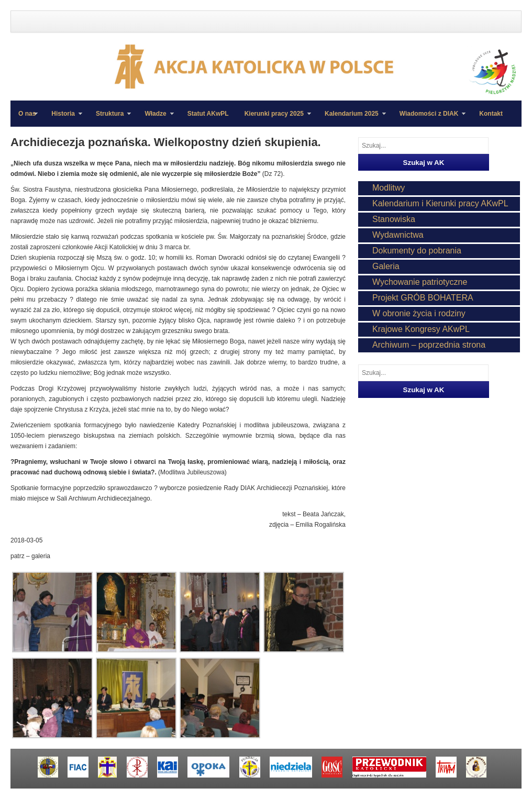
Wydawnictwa (398, 235)
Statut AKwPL (208, 114)
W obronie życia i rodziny (419, 313)
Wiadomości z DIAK (429, 118)
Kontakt (491, 114)
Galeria (386, 266)
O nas (27, 114)
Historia (63, 118)
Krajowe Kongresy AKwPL (421, 329)
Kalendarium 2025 (351, 118)
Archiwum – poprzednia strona (429, 345)
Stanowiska (394, 219)
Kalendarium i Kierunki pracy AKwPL (440, 203)
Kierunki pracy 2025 (274, 118)
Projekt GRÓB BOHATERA (423, 298)
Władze (155, 118)
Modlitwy (389, 188)
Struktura (109, 118)
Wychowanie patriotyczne (420, 282)
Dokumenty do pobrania (417, 251)
